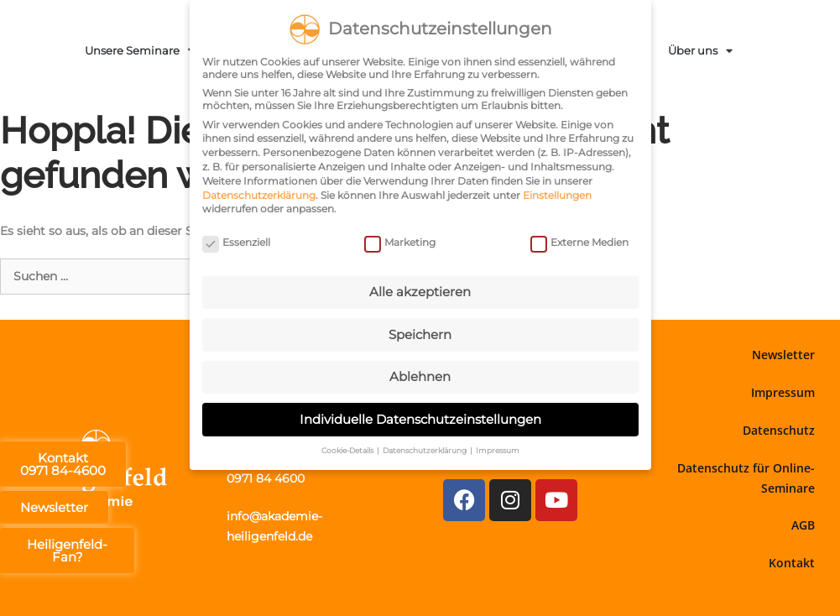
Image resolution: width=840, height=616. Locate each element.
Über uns (700, 51)
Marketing (400, 241)
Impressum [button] (498, 449)
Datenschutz (779, 430)
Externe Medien (579, 241)
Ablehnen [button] (420, 376)
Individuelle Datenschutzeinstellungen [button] (420, 418)
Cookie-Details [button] (348, 449)
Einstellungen (557, 194)
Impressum (783, 392)
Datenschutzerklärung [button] (425, 449)
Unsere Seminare (140, 51)
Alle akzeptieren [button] (420, 291)
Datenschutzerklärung (259, 194)
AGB (803, 525)
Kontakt (792, 563)
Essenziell (236, 241)
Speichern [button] (420, 334)
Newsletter (783, 355)
